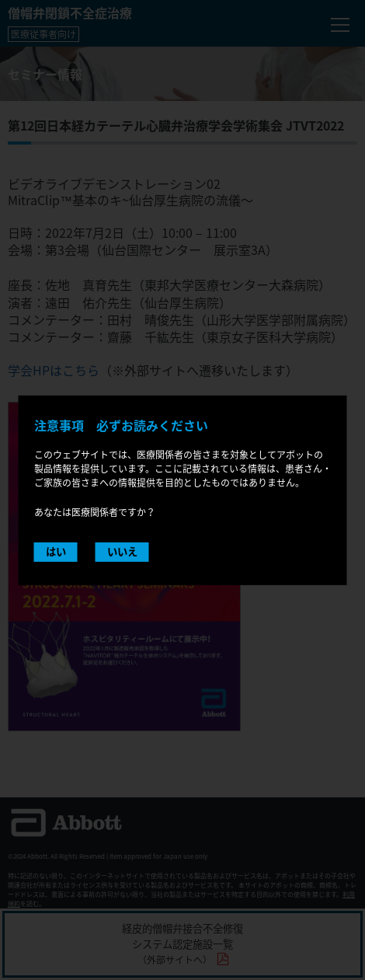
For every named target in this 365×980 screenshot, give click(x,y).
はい (56, 551)
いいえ (122, 551)
